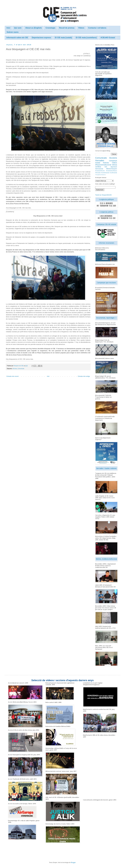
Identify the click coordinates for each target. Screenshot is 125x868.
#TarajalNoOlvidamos (100, 175)
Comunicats (21, 369)
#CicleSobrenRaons (111, 171)
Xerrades (100, 160)
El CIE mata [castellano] (86, 38)
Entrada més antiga (84, 376)
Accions (15, 369)
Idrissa (115, 165)
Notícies (106, 163)
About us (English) (33, 28)
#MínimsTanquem (112, 169)
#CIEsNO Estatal (108, 38)
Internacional (99, 169)
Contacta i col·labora (97, 28)
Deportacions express (41, 38)
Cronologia (50, 28)
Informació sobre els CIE (17, 38)
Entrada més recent (13, 376)
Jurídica (98, 167)
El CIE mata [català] (63, 38)
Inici (8, 28)
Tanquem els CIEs (19, 366)
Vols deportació (111, 167)
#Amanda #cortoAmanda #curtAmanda (106, 173)
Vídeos (81, 28)
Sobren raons (13, 32)
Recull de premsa (67, 28)
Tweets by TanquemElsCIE (103, 195)
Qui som (18, 28)
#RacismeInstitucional (103, 165)
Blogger (73, 863)
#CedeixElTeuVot (100, 171)
